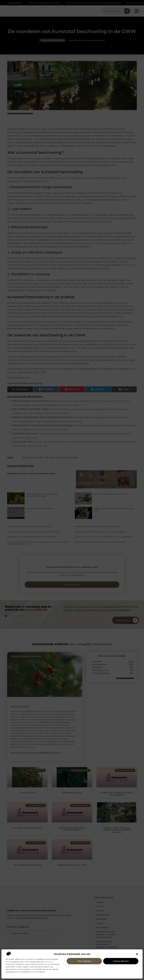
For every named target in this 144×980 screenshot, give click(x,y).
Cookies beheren (121, 961)
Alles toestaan (84, 961)
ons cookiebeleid (22, 972)
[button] (137, 954)
